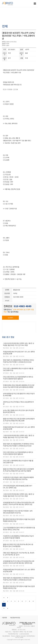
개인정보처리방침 (15, 618)
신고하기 (10, 318)
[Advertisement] (19, 16)
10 (4, 605)
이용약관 (4, 618)
